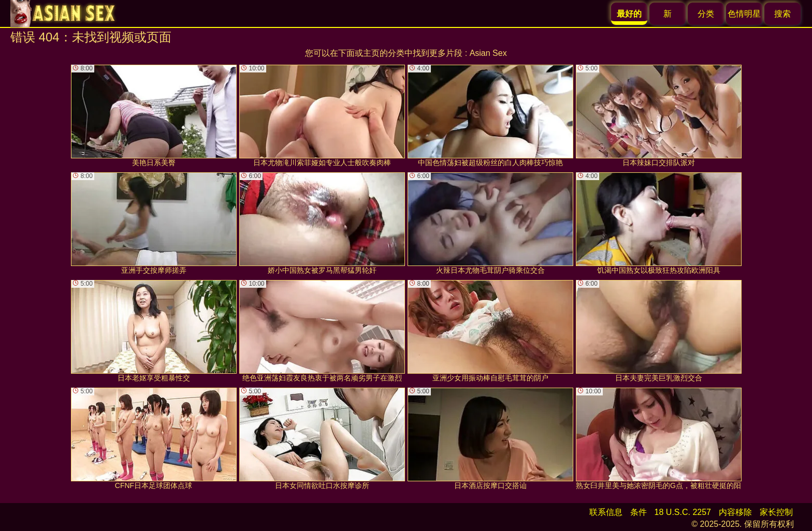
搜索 (782, 14)
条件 (639, 512)
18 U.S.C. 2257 (683, 512)
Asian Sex (488, 53)
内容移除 (735, 512)
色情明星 (744, 14)
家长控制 (776, 512)
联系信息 (606, 512)
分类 (706, 14)
